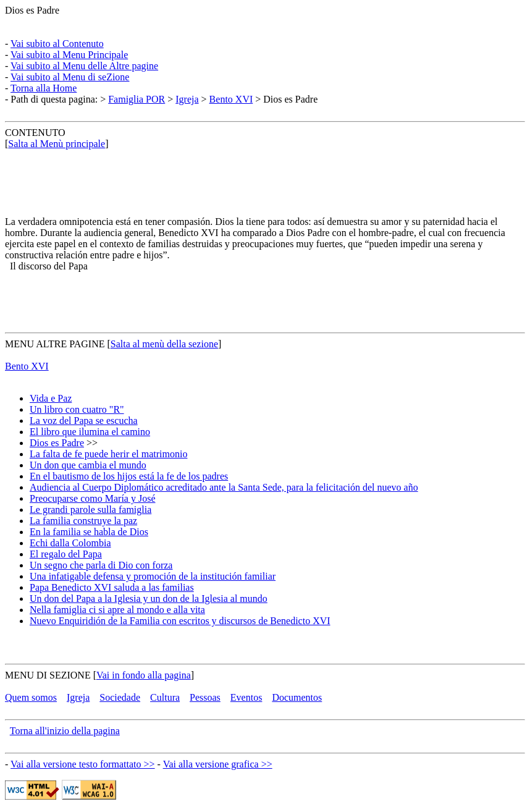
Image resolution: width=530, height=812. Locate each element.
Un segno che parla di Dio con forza (101, 565)
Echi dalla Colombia (70, 543)
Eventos (246, 697)
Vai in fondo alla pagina (144, 675)
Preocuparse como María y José (93, 498)
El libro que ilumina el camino (90, 432)
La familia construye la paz (83, 521)
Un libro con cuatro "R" (77, 409)
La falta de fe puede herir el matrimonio (108, 454)
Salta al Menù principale (57, 144)
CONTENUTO (35, 133)
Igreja (187, 99)
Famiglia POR (137, 99)
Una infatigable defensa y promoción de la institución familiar (153, 576)
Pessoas (205, 697)
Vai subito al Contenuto (57, 44)
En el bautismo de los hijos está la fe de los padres (129, 476)
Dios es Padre (32, 10)
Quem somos (31, 697)
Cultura (165, 697)
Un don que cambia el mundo (88, 465)
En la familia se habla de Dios (89, 532)
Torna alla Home (44, 88)
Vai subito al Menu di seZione (70, 77)
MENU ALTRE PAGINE (55, 344)
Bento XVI (231, 99)
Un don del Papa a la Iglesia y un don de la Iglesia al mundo (149, 598)
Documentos (297, 697)
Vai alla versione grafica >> (218, 764)
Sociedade (120, 697)
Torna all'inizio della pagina (65, 731)
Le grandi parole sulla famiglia (90, 510)
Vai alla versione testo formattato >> (83, 764)
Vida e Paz (51, 398)
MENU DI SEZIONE (48, 675)
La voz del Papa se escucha (84, 421)
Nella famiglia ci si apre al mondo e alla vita (117, 610)
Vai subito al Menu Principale (69, 55)
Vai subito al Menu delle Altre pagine (84, 66)
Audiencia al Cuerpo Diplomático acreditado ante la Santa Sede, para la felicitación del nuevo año (224, 487)
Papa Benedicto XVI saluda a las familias (112, 587)
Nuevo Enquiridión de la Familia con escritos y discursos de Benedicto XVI (180, 621)
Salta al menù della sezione (164, 344)
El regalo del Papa (66, 554)
